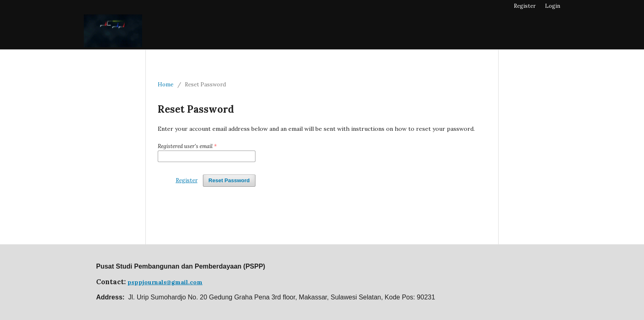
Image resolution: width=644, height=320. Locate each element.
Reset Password (229, 180)
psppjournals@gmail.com (165, 282)
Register (525, 6)
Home (166, 85)
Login (553, 6)
